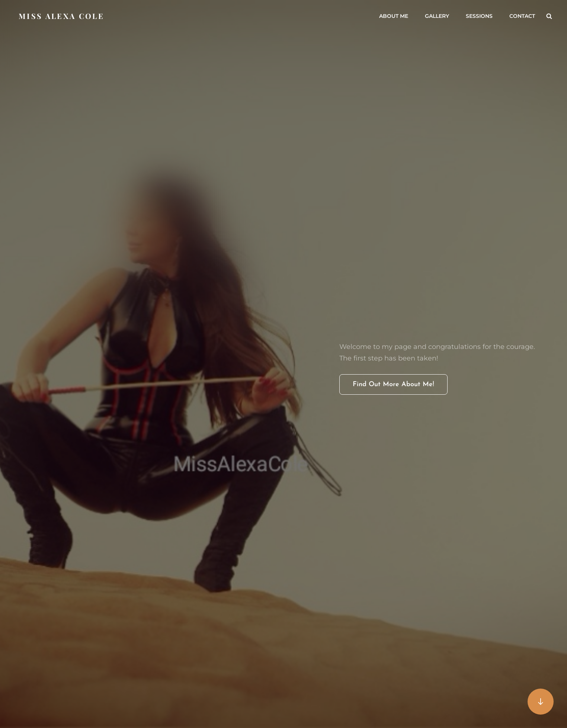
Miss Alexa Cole (61, 16)
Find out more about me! (400, 387)
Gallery (437, 16)
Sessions (479, 16)
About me (394, 16)
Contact (522, 16)
